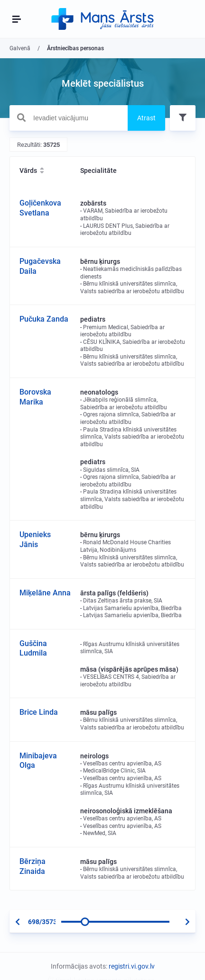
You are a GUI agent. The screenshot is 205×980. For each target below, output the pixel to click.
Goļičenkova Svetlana (40, 208)
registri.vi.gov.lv (132, 966)
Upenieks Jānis (35, 539)
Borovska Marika (35, 397)
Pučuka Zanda (44, 319)
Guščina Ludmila (33, 648)
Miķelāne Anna (45, 593)
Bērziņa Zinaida (33, 866)
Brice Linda (39, 712)
